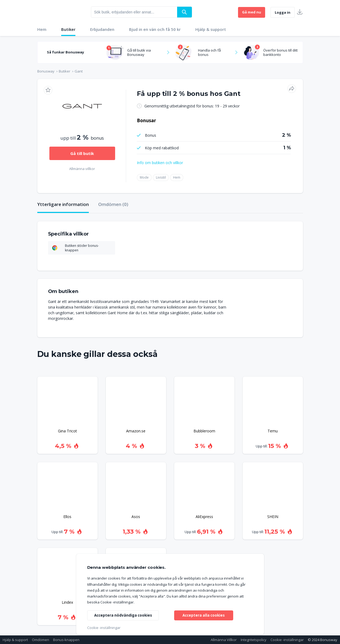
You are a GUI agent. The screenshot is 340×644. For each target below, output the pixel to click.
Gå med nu (252, 12)
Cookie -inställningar (287, 640)
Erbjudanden (102, 29)
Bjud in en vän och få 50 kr (155, 29)
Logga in (283, 12)
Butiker (68, 29)
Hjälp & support (211, 29)
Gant (79, 71)
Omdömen (41, 640)
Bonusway (46, 71)
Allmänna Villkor (224, 640)
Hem (42, 29)
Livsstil (161, 177)
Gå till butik (82, 153)
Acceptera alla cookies (204, 615)
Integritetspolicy (254, 640)
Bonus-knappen (66, 640)
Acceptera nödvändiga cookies (124, 615)
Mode (144, 177)
